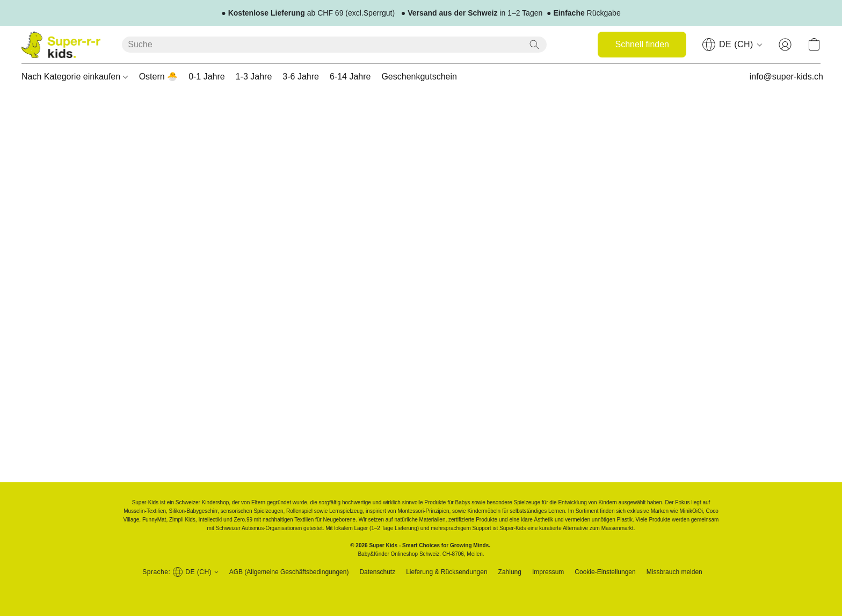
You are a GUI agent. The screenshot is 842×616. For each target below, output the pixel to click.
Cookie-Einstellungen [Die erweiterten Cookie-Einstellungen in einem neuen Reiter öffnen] (605, 572)
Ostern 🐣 (158, 77)
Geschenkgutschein (419, 77)
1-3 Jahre (254, 77)
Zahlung (510, 572)
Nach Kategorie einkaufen (75, 77)
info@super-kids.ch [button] (786, 77)
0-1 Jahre (207, 77)
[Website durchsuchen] (534, 45)
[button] (61, 45)
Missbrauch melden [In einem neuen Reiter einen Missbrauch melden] (674, 572)
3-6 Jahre (301, 77)
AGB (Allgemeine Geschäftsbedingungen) (289, 572)
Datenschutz (377, 572)
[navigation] (732, 45)
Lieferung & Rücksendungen (447, 572)
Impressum (548, 572)
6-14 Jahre (350, 77)
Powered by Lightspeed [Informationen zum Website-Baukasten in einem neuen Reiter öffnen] (421, 592)
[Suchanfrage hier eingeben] (334, 45)
